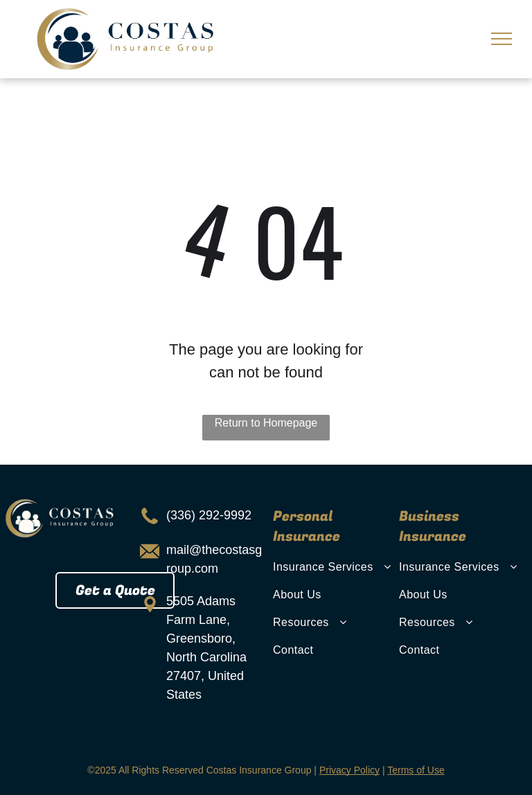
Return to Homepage (266, 423)
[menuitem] (334, 567)
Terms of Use (416, 770)
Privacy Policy (349, 770)
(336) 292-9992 (209, 515)
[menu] (502, 39)
